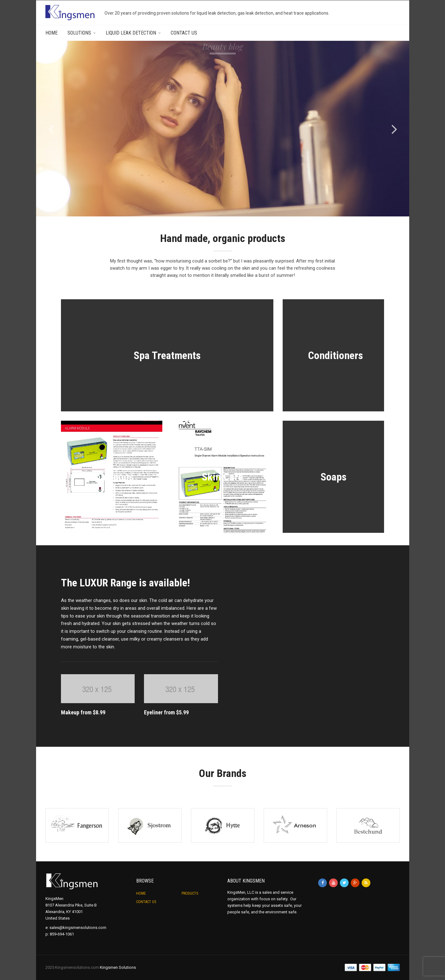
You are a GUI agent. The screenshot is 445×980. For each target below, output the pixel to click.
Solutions (79, 33)
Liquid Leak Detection (131, 33)
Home (51, 33)
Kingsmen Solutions (118, 967)
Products (190, 893)
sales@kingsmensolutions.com (78, 928)
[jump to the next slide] (395, 129)
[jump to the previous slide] (52, 129)
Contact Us (184, 33)
